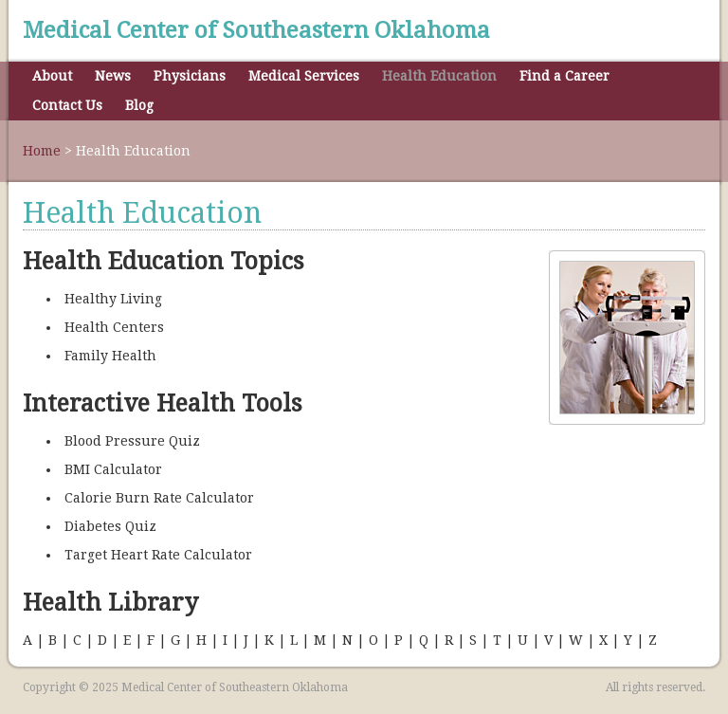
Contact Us (67, 105)
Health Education (439, 76)
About (52, 76)
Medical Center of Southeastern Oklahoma (256, 30)
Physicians (190, 76)
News (113, 76)
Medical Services (304, 76)
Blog (139, 105)
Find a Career (564, 76)
